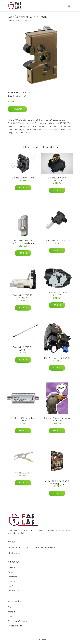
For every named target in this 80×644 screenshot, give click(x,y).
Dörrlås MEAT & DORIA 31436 (57, 241)
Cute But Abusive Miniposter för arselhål (57, 419)
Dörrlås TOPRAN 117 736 (23, 178)
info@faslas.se (14, 553)
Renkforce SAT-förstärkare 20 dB (23, 419)
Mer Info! (17, 109)
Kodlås (11, 586)
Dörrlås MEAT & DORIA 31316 (57, 358)
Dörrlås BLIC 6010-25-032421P (23, 297)
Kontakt (11, 612)
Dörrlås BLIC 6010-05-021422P (57, 294)
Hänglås (11, 581)
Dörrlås (23, 92)
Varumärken (13, 591)
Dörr (29, 92)
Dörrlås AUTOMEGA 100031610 (57, 179)
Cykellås (11, 567)
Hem (10, 21)
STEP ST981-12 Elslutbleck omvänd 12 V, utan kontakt (23, 242)
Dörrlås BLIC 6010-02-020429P (23, 349)
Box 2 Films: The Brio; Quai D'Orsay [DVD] (57, 482)
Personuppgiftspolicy (17, 621)
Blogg (11, 607)
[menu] (69, 6)
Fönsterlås (12, 577)
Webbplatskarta (15, 626)
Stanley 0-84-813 (23, 473)
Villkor (11, 616)
